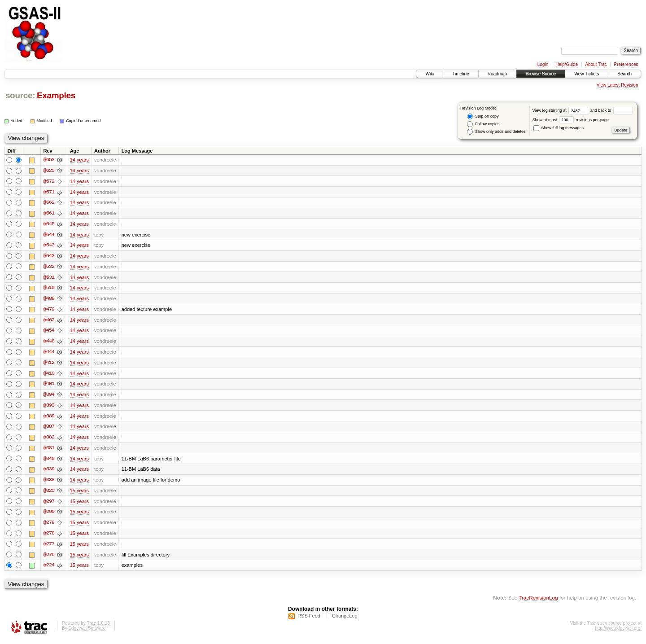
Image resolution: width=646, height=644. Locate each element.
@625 (49, 171)
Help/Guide (567, 64)
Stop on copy (483, 116)
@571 (49, 192)
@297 (49, 504)
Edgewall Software (87, 632)
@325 (49, 494)
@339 (49, 472)
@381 (49, 451)
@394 (49, 397)
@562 (49, 203)
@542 (49, 257)
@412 (49, 364)
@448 (49, 343)
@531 (49, 278)
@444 (49, 354)
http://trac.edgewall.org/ (618, 632)
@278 (49, 537)
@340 (49, 461)
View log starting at (561, 110)
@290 (49, 515)
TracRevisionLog (538, 602)
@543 (49, 246)
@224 (49, 569)
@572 (49, 181)
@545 (49, 224)
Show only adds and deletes (496, 132)
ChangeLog (345, 620)
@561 (49, 214)
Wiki (430, 74)
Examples (56, 95)
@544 (49, 235)
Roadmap (497, 74)
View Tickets (587, 74)
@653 (49, 160)
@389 (49, 418)
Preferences (626, 64)
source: (20, 95)
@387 (49, 429)
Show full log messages (559, 128)
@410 (49, 375)
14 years (79, 160)
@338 (49, 483)
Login (543, 64)
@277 (49, 548)
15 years (79, 494)
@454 (49, 332)
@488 (49, 300)
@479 (49, 311)
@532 (49, 267)
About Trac (596, 64)
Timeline (460, 74)
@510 (49, 289)
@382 (49, 440)
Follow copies (483, 124)
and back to (612, 110)
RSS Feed (309, 620)
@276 (49, 558)
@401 (49, 386)
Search (624, 74)
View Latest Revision (618, 85)
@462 (49, 321)
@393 (49, 407)
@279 (49, 526)
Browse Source (541, 74)
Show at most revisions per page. (571, 120)
